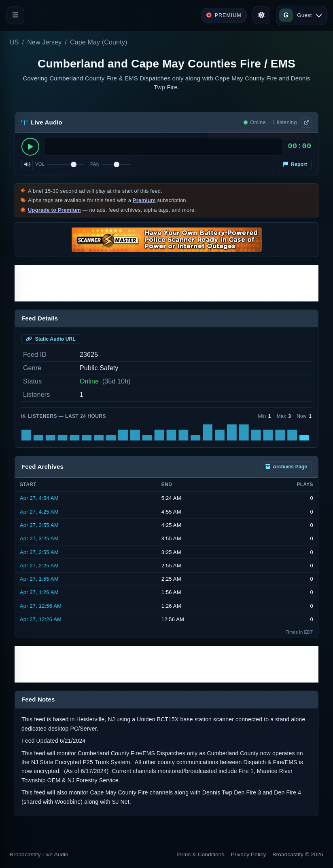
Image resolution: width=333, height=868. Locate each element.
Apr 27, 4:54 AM (39, 498)
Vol (40, 164)
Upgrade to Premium (54, 210)
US (14, 42)
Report (295, 164)
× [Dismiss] (306, 136)
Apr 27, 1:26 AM (39, 592)
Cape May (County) (99, 42)
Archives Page (286, 467)
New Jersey (44, 42)
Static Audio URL (51, 339)
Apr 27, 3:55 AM (39, 525)
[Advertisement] (166, 283)
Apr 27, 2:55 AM (39, 552)
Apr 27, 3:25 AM (39, 538)
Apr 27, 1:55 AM (39, 579)
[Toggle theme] (261, 15)
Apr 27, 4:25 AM (39, 512)
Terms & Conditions (200, 854)
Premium (144, 200)
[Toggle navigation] (15, 15)
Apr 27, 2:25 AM (39, 566)
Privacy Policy (249, 854)
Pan (95, 164)
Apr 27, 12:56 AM (41, 606)
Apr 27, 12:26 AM (41, 619)
